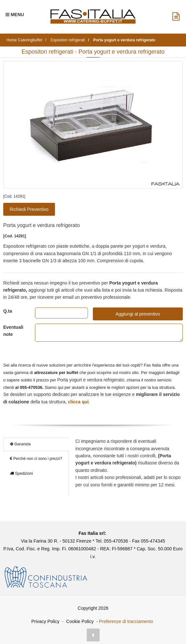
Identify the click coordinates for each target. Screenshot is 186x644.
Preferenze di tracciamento (126, 621)
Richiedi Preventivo (29, 209)
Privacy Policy (45, 621)
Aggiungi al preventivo (138, 314)
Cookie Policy (80, 621)
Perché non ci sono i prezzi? (36, 459)
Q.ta (8, 311)
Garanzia (20, 444)
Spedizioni (22, 473)
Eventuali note (13, 331)
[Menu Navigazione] (15, 15)
